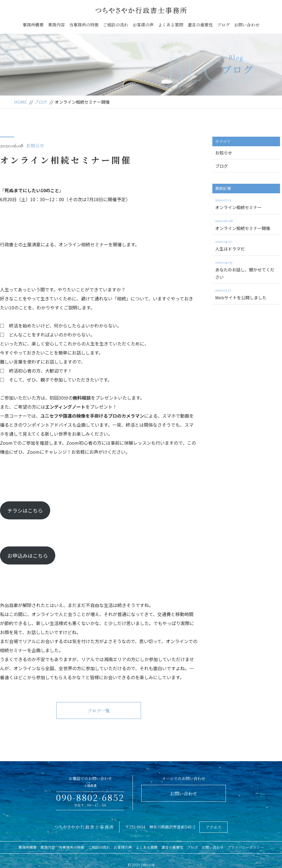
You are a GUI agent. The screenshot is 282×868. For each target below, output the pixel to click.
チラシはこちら (25, 510)
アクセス (213, 827)
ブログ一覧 (99, 711)
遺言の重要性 (200, 25)
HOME (20, 102)
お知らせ (35, 145)
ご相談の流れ (116, 25)
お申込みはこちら (28, 555)
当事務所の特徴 (84, 25)
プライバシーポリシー (246, 847)
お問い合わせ (247, 25)
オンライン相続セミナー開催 (246, 224)
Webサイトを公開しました (246, 293)
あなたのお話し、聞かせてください (246, 269)
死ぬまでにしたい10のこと (32, 190)
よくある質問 (171, 25)
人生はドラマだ (246, 245)
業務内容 (56, 25)
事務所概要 (33, 25)
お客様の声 (143, 25)
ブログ (223, 25)
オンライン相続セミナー (246, 203)
